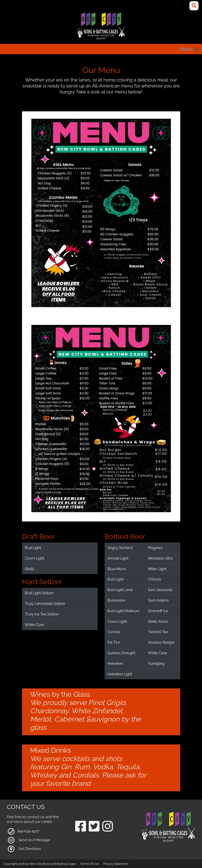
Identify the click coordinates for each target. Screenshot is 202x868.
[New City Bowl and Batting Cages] (101, 26)
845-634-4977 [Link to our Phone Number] (28, 831)
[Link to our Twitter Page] (94, 827)
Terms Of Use (90, 864)
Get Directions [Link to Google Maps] (30, 849)
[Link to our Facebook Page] (81, 827)
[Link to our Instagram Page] (108, 827)
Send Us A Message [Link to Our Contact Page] (34, 840)
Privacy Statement (116, 864)
